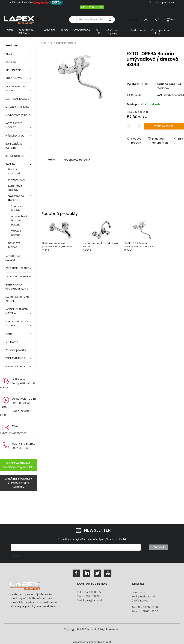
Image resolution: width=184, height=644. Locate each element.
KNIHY (9, 334)
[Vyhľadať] (73, 20)
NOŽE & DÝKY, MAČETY (14, 125)
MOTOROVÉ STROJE (18, 115)
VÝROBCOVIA (82, 30)
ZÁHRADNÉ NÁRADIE (17, 268)
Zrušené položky (16, 350)
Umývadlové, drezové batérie (19, 221)
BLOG (64, 30)
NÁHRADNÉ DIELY (15, 366)
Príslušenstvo (17, 180)
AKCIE (9, 54)
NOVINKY (11, 62)
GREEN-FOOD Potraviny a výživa (17, 287)
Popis (51, 160)
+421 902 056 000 (92, 7)
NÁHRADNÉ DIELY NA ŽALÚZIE (17, 299)
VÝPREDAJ (12, 342)
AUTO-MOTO (14, 78)
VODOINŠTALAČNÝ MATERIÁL (17, 311)
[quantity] (134, 126)
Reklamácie (138, 30)
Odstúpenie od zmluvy (161, 32)
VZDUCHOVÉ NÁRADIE (13, 258)
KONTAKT (50, 30)
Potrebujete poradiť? (77, 160)
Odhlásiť (17, 556)
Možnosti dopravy (113, 32)
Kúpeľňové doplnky (15, 188)
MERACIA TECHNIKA (17, 107)
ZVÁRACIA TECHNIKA (18, 276)
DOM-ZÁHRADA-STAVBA (16, 88)
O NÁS (98, 32)
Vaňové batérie (16, 233)
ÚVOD (9, 30)
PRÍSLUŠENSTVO (15, 136)
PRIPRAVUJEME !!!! (16, 358)
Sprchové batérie (17, 208)
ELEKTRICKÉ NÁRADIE (17, 99)
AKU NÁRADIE (13, 70)
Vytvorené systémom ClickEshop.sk (92, 642)
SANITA (10, 164)
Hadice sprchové (14, 171)
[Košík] (170, 19)
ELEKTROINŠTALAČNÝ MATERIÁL (18, 323)
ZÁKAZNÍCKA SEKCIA (26, 32)
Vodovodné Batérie (16, 198)
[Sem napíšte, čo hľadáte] (96, 20)
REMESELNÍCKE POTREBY (14, 146)
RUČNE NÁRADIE (15, 156)
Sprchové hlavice (14, 245)
